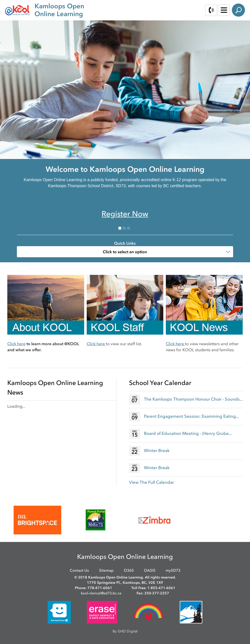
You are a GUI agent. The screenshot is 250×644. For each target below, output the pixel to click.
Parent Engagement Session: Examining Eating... (191, 416)
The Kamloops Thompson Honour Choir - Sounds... (193, 399)
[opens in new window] (37, 520)
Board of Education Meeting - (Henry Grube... (188, 433)
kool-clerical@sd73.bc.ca (101, 593)
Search (238, 10)
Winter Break (157, 450)
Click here (16, 344)
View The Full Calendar (151, 482)
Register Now (125, 214)
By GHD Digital (125, 631)
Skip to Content (0, 0)
